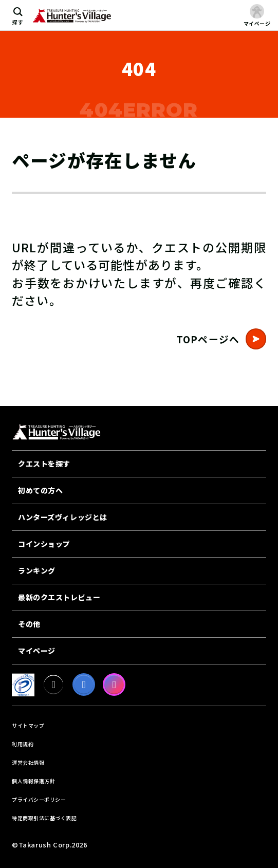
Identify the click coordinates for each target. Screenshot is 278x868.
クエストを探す (44, 464)
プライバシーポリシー (39, 799)
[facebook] (84, 685)
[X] (53, 685)
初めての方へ (40, 490)
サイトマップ (28, 725)
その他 (29, 624)
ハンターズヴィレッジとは (63, 517)
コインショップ (44, 544)
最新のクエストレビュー (59, 597)
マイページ (37, 651)
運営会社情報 (28, 762)
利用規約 (23, 744)
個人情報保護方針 (33, 781)
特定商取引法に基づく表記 (44, 818)
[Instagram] (114, 685)
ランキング (37, 570)
